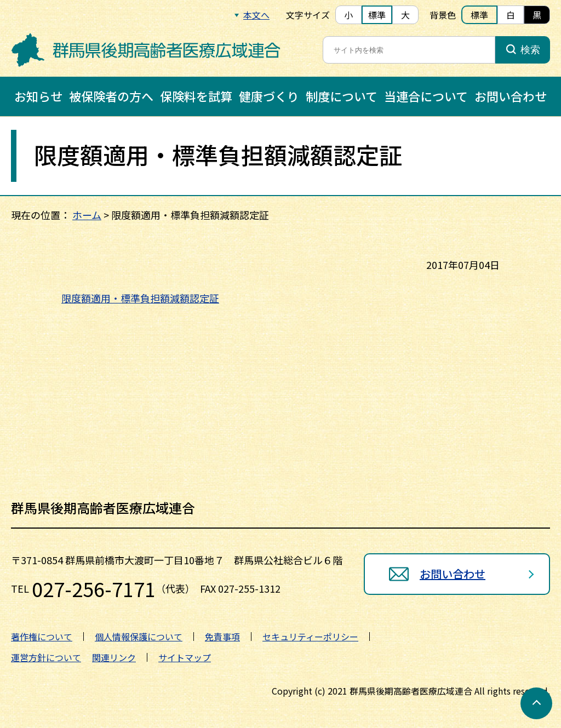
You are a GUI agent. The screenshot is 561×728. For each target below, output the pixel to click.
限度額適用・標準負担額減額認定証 (140, 298)
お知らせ (38, 96)
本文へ (256, 15)
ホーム (87, 215)
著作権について (42, 637)
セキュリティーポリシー (310, 637)
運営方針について (46, 657)
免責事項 (222, 637)
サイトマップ (185, 657)
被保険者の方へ (111, 96)
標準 (377, 15)
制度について (342, 96)
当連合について (426, 96)
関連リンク (114, 657)
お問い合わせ (511, 96)
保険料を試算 (196, 96)
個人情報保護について (139, 637)
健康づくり (269, 96)
